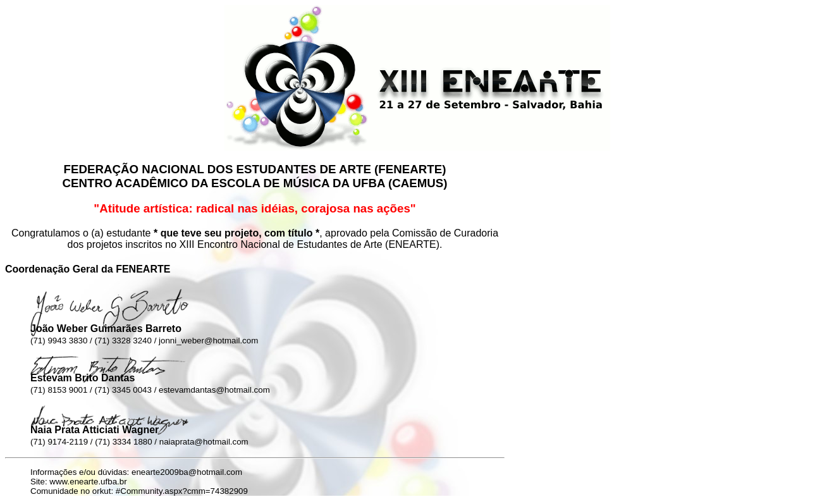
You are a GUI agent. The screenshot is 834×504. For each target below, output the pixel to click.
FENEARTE (410, 169)
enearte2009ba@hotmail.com (187, 472)
